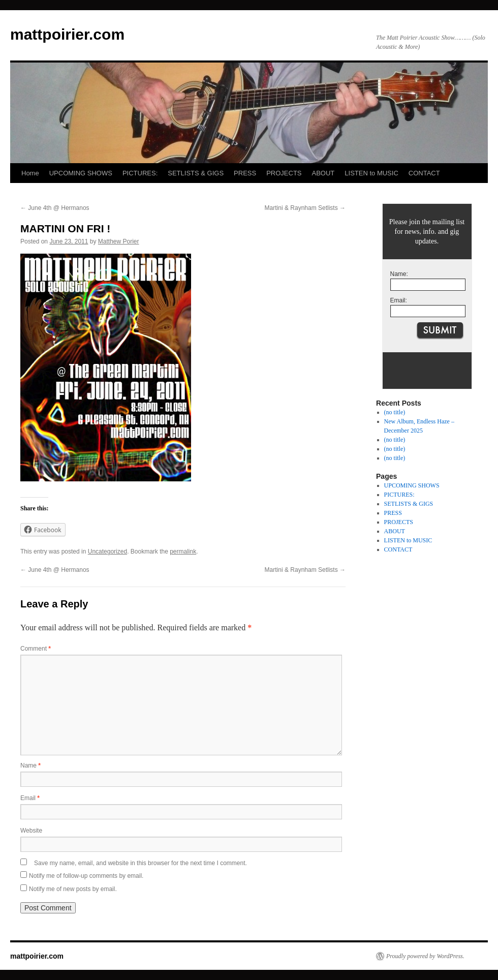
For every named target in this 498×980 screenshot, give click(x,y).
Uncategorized (107, 552)
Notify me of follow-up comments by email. (86, 876)
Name (30, 765)
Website (31, 831)
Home (30, 173)
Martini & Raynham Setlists (305, 208)
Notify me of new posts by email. (73, 889)
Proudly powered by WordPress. (425, 956)
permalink (183, 552)
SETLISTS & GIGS (196, 173)
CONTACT (424, 173)
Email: (399, 300)
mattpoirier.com (67, 34)
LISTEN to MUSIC (371, 173)
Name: (399, 274)
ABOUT (323, 173)
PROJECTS (284, 173)
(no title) (395, 412)
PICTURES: (140, 173)
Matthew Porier (119, 241)
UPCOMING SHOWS (81, 173)
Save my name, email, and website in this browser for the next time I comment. (141, 863)
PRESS (245, 173)
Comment (36, 649)
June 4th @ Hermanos (55, 208)
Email (30, 798)
